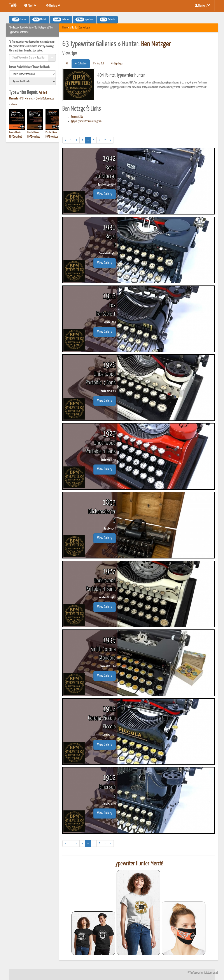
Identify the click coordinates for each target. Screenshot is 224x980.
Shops (14, 105)
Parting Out (99, 64)
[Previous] (65, 140)
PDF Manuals (27, 99)
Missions (53, 5)
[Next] (111, 140)
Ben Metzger (85, 28)
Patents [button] (107, 19)
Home (65, 28)
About (31, 5)
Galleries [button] (61, 19)
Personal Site (77, 117)
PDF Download (16, 137)
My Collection (81, 64)
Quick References (45, 99)
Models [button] (39, 19)
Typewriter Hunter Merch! (139, 864)
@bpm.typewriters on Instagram (86, 121)
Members (202, 5)
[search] (32, 74)
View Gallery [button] (105, 194)
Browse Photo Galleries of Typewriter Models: (30, 67)
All (67, 64)
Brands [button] (19, 19)
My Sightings (117, 64)
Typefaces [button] (85, 19)
